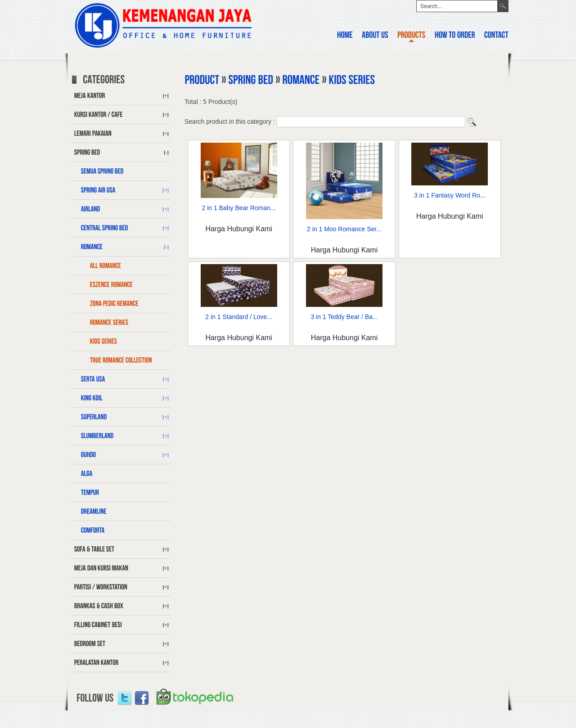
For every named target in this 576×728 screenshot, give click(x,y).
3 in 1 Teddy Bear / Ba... (344, 317)
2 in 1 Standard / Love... (239, 317)
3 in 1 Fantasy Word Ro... (450, 195)
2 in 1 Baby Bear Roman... (239, 208)
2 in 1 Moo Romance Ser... (344, 229)
